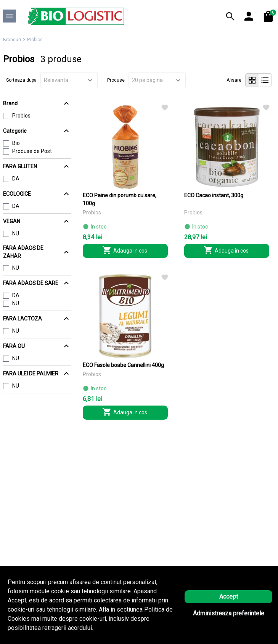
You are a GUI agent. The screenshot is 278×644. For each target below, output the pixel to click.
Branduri (12, 40)
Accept (229, 597)
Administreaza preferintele (229, 613)
